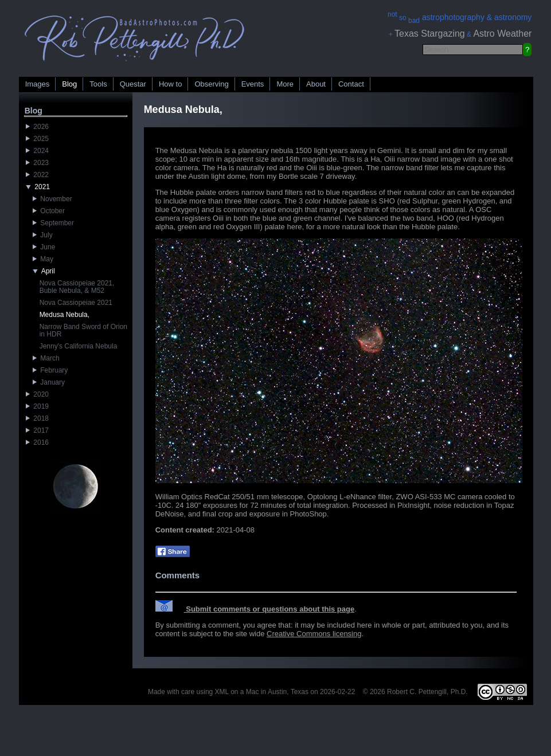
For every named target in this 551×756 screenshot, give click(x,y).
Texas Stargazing (430, 34)
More (285, 84)
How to (170, 84)
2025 (37, 139)
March (46, 358)
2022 (37, 175)
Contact (351, 84)
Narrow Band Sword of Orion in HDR (83, 330)
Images (38, 84)
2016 (37, 442)
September (53, 223)
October (49, 211)
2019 (37, 406)
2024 (37, 151)
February (50, 370)
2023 (37, 163)
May (43, 259)
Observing (211, 84)
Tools (98, 84)
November (52, 199)
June (44, 247)
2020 (37, 394)
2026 (37, 127)
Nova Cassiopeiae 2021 (76, 303)
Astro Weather (502, 34)
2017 (37, 430)
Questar (133, 84)
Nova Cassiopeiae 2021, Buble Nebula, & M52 (77, 287)
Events (253, 84)
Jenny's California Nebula (79, 346)
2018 (37, 418)
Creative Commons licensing (314, 634)
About (316, 84)
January (49, 382)
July (43, 235)
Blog (69, 84)
